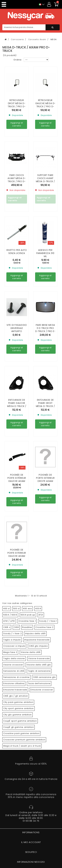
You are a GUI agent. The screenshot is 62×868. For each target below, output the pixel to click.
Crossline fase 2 (44, 627)
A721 (41, 615)
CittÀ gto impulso (38, 646)
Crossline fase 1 (27, 621)
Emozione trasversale (15, 690)
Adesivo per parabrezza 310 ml (45, 225)
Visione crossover (13, 665)
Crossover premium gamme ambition (24, 740)
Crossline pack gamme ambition (21, 733)
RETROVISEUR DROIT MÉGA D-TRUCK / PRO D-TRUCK (17, 105)
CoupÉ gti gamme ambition (18, 727)
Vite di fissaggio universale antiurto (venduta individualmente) (17, 303)
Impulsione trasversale (37, 640)
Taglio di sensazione (39, 671)
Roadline (27, 627)
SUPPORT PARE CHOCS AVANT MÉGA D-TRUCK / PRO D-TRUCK (45, 151)
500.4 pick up (28, 615)
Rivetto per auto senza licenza (17, 223)
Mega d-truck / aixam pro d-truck (22, 746)
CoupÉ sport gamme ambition (20, 721)
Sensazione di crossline (16, 677)
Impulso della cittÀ (35, 633)
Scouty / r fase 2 (12, 633)
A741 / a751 (9, 621)
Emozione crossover (42, 690)
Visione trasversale (39, 658)
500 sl (16, 609)
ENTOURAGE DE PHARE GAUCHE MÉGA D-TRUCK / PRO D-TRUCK (17, 376)
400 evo (27, 609)
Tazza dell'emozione (39, 683)
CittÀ (16, 627)
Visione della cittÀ (31, 652)
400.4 (38, 609)
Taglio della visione (14, 658)
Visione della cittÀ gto (39, 665)
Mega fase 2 (10, 652)
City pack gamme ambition (18, 702)
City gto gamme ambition (17, 715)
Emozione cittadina (14, 683)
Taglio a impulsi (12, 640)
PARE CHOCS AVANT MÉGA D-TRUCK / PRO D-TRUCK (17, 151)
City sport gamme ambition (18, 708)
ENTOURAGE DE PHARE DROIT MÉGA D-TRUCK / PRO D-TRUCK (45, 376)
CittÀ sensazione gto (44, 677)
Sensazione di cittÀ (14, 671)
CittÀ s (7, 627)
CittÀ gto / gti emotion (16, 696)
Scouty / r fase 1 (48, 621)
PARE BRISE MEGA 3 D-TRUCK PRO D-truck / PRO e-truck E (45, 301)
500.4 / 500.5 (10, 615)
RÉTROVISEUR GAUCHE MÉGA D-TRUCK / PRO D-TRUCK (45, 105)
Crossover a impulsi (14, 646)
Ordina (17, 60)
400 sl (7, 609)
